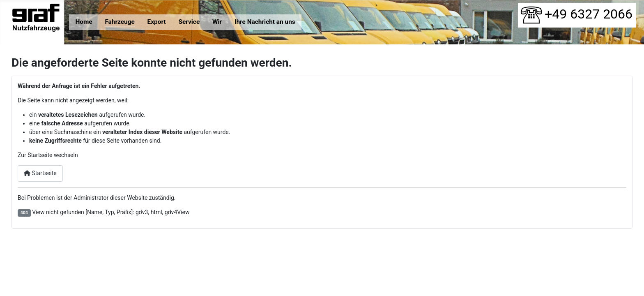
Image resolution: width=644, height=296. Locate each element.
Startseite (40, 173)
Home (84, 22)
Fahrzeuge (120, 22)
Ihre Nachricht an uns (265, 22)
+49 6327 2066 (577, 14)
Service (189, 22)
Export (157, 22)
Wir (217, 22)
